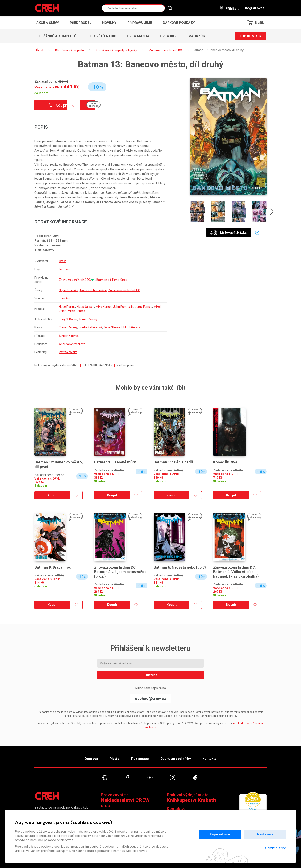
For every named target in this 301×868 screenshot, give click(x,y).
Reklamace (140, 759)
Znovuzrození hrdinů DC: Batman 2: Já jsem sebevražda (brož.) (120, 572)
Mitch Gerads (84, 311)
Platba (115, 759)
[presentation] (272, 213)
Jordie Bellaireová (91, 327)
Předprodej (81, 23)
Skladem (42, 93)
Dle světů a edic (102, 36)
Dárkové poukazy (179, 23)
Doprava (91, 759)
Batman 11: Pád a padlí (173, 462)
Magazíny (197, 36)
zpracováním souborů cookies (92, 847)
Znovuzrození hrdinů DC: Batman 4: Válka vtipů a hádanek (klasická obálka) (236, 572)
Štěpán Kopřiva (69, 336)
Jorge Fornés (147, 307)
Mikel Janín (66, 311)
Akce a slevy (48, 23)
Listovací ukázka (228, 233)
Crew (62, 261)
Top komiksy (250, 36)
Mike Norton (106, 307)
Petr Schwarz (68, 352)
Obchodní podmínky (175, 759)
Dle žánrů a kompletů (56, 36)
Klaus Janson (86, 307)
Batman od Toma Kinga (113, 280)
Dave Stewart (114, 327)
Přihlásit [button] (229, 8)
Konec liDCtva (225, 462)
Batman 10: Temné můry (115, 462)
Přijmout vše (220, 834)
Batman (64, 269)
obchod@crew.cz (150, 698)
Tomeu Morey (89, 319)
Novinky (109, 23)
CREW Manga (138, 36)
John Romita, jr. (126, 307)
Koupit (58, 105)
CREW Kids (169, 36)
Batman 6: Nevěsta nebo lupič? (180, 567)
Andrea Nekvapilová (72, 344)
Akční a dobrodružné (94, 290)
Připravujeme (140, 23)
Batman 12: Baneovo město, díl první (59, 464)
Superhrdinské (68, 290)
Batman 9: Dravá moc (53, 567)
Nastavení (265, 834)
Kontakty (209, 759)
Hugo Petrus (67, 307)
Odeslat (151, 675)
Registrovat (254, 8)
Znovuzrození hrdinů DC (75, 280)
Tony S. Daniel (68, 319)
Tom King (65, 298)
